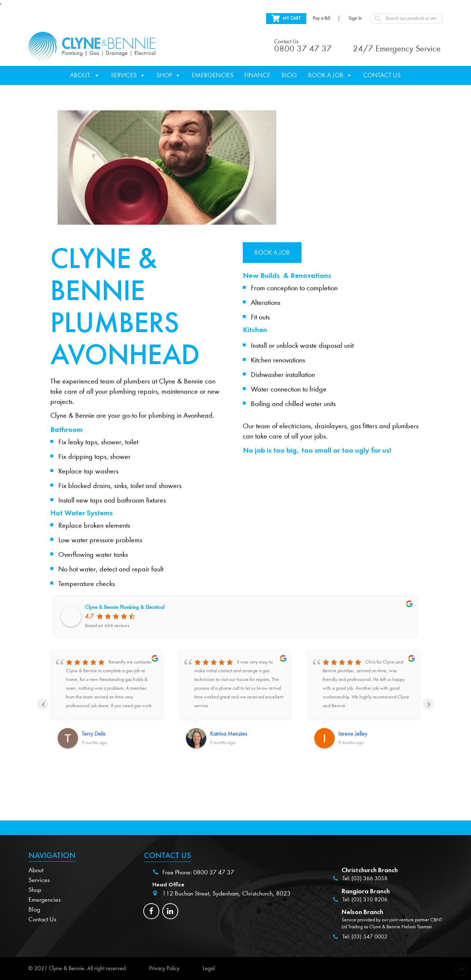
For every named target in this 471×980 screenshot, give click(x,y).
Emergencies (213, 75)
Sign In (355, 18)
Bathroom (67, 429)
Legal (209, 968)
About (36, 870)
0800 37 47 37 (214, 872)
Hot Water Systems (81, 513)
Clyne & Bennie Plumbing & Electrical (125, 607)
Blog (289, 75)
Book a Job (330, 75)
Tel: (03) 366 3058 (365, 878)
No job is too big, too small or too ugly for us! (317, 450)
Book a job (272, 253)
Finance (257, 75)
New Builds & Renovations (287, 275)
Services (128, 75)
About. (85, 75)
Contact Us (382, 75)
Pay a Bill (322, 18)
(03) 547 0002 (369, 937)
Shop (169, 75)
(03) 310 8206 (369, 900)
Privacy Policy (164, 968)
